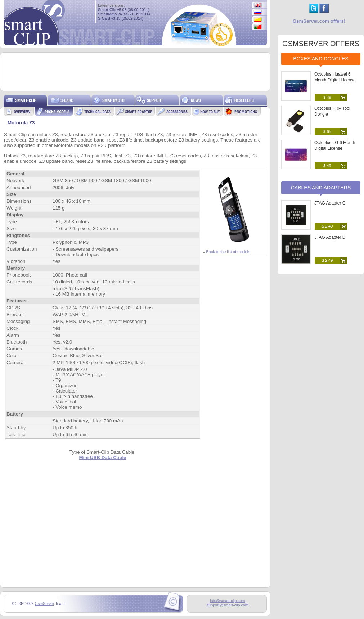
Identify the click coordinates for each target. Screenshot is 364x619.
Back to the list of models (228, 252)
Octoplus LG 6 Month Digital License (335, 145)
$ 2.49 (327, 226)
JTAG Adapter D (330, 237)
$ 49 (327, 97)
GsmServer (45, 604)
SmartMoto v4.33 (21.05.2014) (124, 14)
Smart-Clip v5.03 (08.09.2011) (124, 10)
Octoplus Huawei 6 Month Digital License (335, 77)
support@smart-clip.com (228, 605)
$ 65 (327, 131)
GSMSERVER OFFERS (321, 44)
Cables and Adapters (321, 188)
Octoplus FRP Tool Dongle (332, 111)
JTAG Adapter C (330, 203)
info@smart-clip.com (227, 601)
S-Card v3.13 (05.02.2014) (121, 18)
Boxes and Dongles (321, 59)
